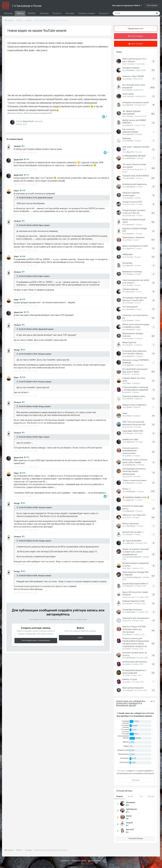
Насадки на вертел (131, 68)
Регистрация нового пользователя (36, 641)
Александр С (131, 597)
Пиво (125, 413)
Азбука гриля (95, 861)
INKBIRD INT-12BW (130, 439)
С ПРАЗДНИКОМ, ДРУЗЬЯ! (134, 156)
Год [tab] (141, 796)
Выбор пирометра (131, 524)
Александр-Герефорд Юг (135, 169)
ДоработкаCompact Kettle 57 (135, 584)
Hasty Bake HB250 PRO (133, 431)
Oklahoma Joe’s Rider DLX (134, 515)
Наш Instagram (136, 36)
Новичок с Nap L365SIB (133, 76)
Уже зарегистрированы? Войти (127, 6)
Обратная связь (79, 861)
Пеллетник (127, 263)
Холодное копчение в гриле (136, 102)
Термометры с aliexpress (133, 237)
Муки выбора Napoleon (133, 688)
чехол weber (128, 94)
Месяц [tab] (130, 796)
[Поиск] (126, 13)
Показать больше (136, 838)
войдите (131, 771)
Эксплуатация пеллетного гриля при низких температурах (134, 471)
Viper (41, 225)
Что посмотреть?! (130, 307)
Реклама (70, 13)
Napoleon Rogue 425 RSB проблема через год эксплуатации (134, 629)
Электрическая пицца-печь (135, 184)
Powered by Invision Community (81, 864)
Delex (129, 374)
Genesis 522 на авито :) (133, 532)
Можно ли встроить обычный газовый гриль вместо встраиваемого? (136, 552)
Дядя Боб (42, 198)
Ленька (17, 146)
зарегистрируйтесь (145, 771)
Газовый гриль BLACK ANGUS (136, 176)
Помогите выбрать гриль (134, 396)
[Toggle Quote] (18, 198)
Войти (80, 638)
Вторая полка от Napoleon (134, 405)
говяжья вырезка (130, 289)
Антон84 (130, 427)
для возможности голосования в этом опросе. (136, 773)
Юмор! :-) (126, 489)
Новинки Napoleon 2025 (133, 601)
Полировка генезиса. (132, 610)
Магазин (44, 13)
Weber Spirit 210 (129, 343)
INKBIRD (32, 13)
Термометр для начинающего (136, 618)
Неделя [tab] (120, 796)
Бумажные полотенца (132, 272)
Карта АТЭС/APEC (134, 541)
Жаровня (127, 138)
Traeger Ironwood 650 (132, 202)
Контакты (65, 861)
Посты (20, 13)
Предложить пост (136, 29)
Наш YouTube (136, 44)
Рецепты (57, 13)
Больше (104, 13)
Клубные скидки (86, 13)
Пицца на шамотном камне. (135, 480)
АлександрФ (131, 204)
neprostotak (131, 64)
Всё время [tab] (152, 796)
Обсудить (136, 780)
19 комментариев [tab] (15, 139)
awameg (130, 476)
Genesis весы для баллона (135, 662)
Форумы (8, 13)
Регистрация (152, 5)
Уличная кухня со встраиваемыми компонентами (130, 451)
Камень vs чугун (130, 679)
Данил (129, 517)
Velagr (41, 407)
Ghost (129, 621)
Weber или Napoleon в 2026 (135, 246)
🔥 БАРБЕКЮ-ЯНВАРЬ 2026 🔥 (136, 497)
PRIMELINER (128, 255)
